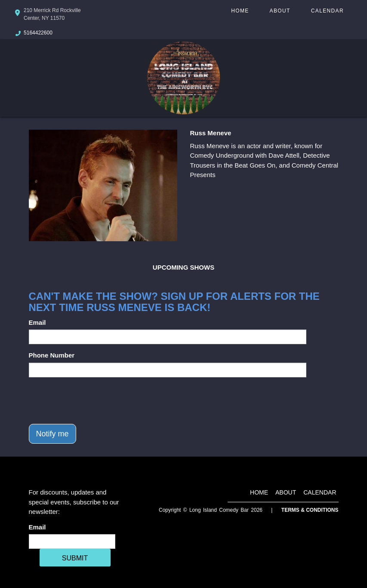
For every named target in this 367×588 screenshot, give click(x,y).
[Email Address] (72, 541)
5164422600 (38, 33)
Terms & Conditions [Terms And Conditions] (310, 510)
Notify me (52, 434)
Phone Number (52, 355)
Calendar (327, 11)
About (280, 11)
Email (37, 322)
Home (240, 11)
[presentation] (94, 401)
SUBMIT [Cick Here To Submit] (75, 558)
